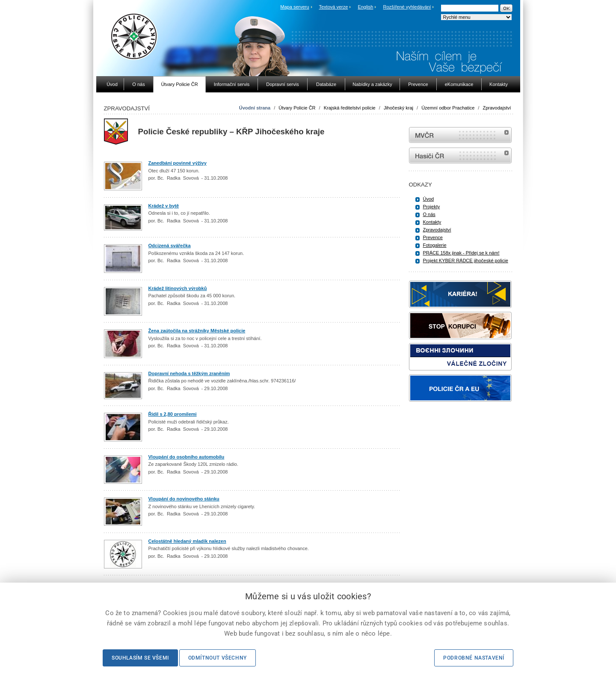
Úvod (429, 199)
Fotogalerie (435, 245)
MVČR (460, 135)
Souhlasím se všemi (140, 658)
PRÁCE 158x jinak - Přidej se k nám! (461, 253)
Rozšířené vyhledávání (407, 7)
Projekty (432, 207)
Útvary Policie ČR (297, 108)
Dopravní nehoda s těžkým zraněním (189, 373)
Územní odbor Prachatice (448, 108)
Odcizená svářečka (170, 246)
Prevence (433, 237)
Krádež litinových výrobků (178, 288)
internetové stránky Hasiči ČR (460, 155)
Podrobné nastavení (474, 658)
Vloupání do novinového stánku (184, 499)
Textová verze (333, 7)
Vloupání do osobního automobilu (187, 457)
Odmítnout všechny (218, 658)
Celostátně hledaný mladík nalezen (187, 541)
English (365, 7)
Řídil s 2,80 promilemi (173, 414)
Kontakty (432, 222)
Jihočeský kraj (398, 108)
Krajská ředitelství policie (350, 108)
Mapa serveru (295, 7)
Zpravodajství (497, 108)
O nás (429, 214)
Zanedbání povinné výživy (178, 163)
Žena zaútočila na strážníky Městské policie (197, 331)
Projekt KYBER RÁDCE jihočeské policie (466, 261)
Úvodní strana (255, 108)
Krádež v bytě (164, 206)
